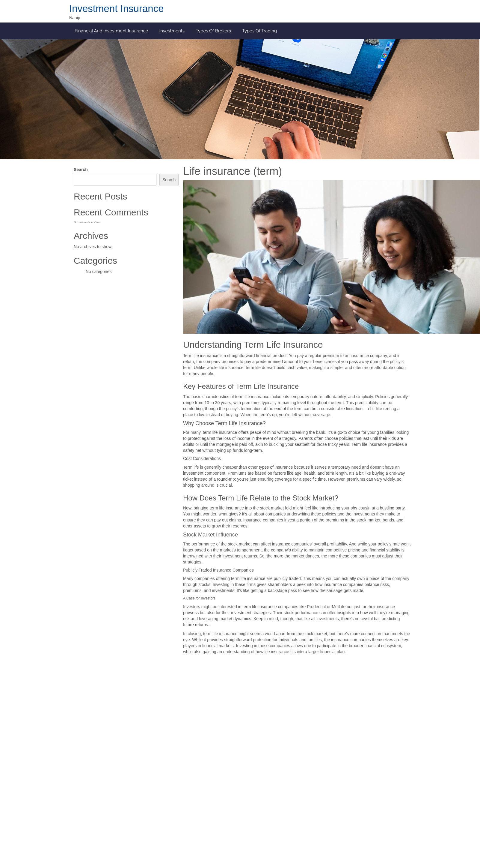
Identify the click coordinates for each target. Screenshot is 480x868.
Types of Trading (259, 31)
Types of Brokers (213, 31)
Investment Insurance (117, 9)
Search (81, 170)
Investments (172, 31)
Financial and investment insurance (111, 31)
